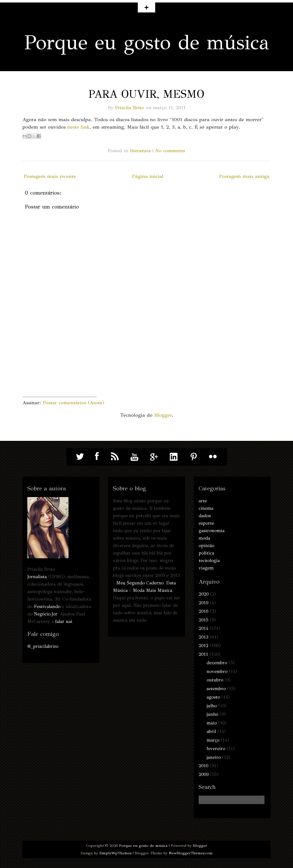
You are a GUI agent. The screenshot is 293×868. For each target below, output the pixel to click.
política (206, 553)
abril (211, 731)
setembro (216, 689)
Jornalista (37, 577)
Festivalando (47, 607)
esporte (206, 523)
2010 (203, 766)
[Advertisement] (60, 366)
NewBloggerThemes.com (191, 853)
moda (204, 538)
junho (212, 714)
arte (203, 501)
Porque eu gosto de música (147, 42)
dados (205, 516)
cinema (206, 508)
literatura (140, 151)
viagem (206, 568)
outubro (215, 680)
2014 (203, 628)
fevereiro (216, 749)
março (213, 740)
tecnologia (209, 561)
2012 (203, 646)
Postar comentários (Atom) (73, 403)
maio (212, 723)
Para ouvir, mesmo (146, 94)
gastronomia (212, 531)
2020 (204, 594)
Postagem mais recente (50, 176)
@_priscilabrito (43, 646)
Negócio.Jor (46, 614)
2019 (203, 603)
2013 (203, 637)
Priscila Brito (130, 108)
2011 (203, 654)
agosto (213, 697)
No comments (170, 151)
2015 (203, 620)
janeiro (214, 757)
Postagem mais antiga (244, 176)
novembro (217, 671)
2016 (204, 611)
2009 (204, 774)
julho (212, 706)
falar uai (64, 621)
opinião (206, 546)
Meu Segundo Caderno (140, 583)
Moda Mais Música (152, 590)
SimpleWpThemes (115, 853)
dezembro (217, 663)
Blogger (163, 415)
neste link (78, 127)
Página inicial (148, 176)
